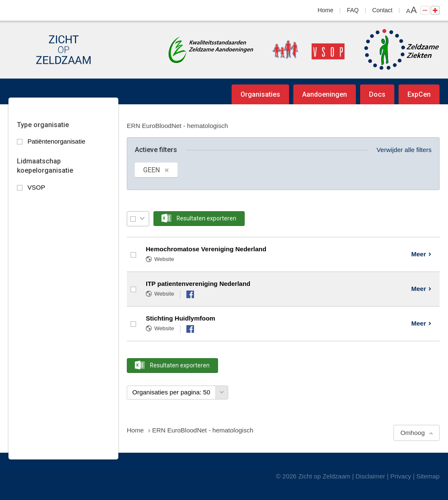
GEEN (152, 170)
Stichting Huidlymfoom (180, 318)
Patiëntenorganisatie (56, 141)
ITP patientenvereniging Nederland (198, 284)
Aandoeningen (325, 94)
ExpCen (419, 94)
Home (326, 10)
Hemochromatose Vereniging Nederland (206, 249)
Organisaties (260, 94)
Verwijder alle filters (404, 150)
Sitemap (428, 476)
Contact (382, 10)
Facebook (190, 294)
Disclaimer (370, 476)
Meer (419, 254)
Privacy (401, 476)
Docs (377, 94)
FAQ (353, 10)
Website (164, 259)
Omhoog (412, 433)
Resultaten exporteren (206, 218)
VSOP (36, 187)
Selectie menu (142, 219)
